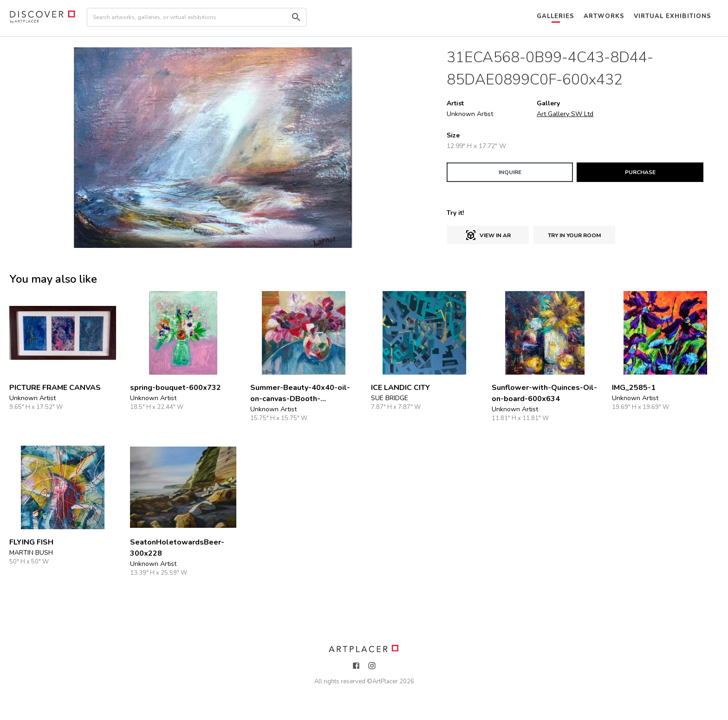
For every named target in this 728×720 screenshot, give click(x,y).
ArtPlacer (385, 681)
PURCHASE (640, 172)
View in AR (488, 235)
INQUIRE (510, 172)
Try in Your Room (574, 235)
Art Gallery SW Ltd (565, 114)
